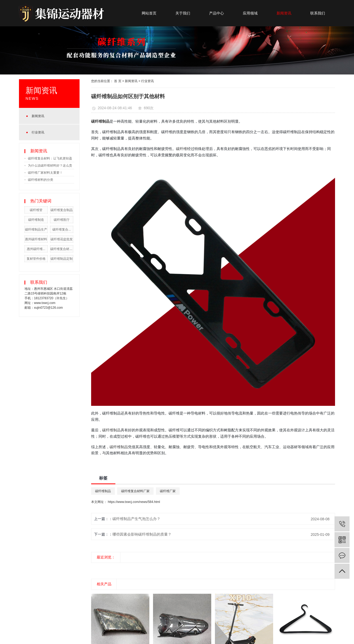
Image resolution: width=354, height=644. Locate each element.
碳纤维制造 (36, 220)
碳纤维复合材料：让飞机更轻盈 (50, 158)
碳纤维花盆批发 (62, 239)
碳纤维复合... (62, 229)
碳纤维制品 (111, 430)
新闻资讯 (284, 13)
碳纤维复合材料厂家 (135, 491)
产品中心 (217, 13)
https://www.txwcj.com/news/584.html (134, 502)
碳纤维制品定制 (62, 259)
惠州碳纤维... (36, 249)
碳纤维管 (36, 210)
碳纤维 (181, 149)
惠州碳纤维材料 (36, 239)
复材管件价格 (36, 259)
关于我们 (183, 13)
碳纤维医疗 (62, 220)
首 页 (118, 81)
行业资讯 (38, 132)
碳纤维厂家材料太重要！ (45, 173)
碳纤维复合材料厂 (63, 249)
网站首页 (149, 13)
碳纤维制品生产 (36, 229)
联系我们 (318, 13)
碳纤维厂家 (168, 491)
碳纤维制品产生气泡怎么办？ (136, 519)
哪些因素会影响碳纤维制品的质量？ (142, 534)
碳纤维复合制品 (62, 210)
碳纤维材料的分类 (41, 180)
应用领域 (250, 13)
